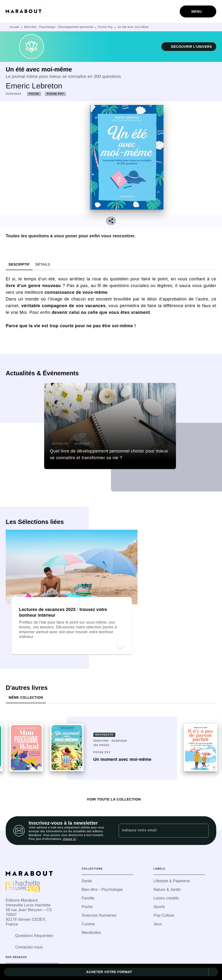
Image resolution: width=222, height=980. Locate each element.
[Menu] (198, 11)
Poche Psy (106, 27)
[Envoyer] (203, 831)
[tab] (19, 264)
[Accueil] (26, 11)
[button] (189, 47)
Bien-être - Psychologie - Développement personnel (59, 27)
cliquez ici (69, 839)
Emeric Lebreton (34, 86)
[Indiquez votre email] (158, 831)
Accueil (14, 27)
